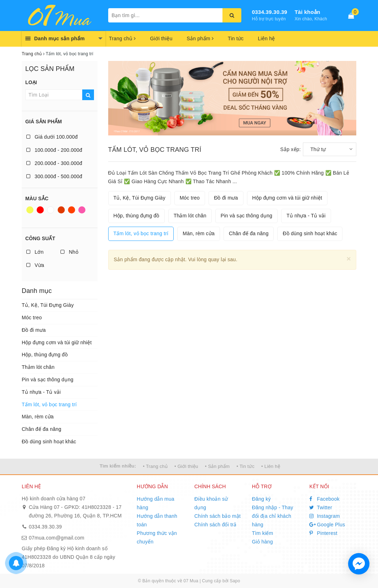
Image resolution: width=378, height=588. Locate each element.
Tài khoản (308, 12)
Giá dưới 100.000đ (52, 137)
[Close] (349, 259)
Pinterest (323, 533)
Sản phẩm (200, 38)
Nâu (61, 210)
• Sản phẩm (217, 466)
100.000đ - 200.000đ (54, 150)
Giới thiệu (161, 38)
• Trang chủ (155, 466)
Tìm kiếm (263, 533)
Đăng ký (261, 499)
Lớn (35, 252)
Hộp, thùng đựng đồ (45, 355)
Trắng (51, 210)
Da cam (72, 210)
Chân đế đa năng (41, 429)
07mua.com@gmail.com (57, 538)
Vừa (35, 265)
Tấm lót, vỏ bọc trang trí (49, 404)
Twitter (321, 507)
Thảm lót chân (38, 367)
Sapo (235, 581)
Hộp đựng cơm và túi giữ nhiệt (57, 342)
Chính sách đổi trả (216, 525)
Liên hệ (267, 38)
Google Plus (327, 525)
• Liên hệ (271, 466)
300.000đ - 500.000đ (54, 176)
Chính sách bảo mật (217, 516)
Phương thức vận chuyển (157, 537)
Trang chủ (122, 38)
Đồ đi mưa (34, 330)
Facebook (324, 499)
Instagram (325, 516)
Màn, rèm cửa (38, 417)
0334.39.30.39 (270, 12)
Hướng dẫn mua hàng (156, 503)
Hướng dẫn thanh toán (157, 520)
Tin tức (236, 38)
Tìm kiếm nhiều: (118, 466)
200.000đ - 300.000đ (54, 163)
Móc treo (32, 318)
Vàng (30, 210)
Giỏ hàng (262, 542)
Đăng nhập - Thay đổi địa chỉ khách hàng (273, 516)
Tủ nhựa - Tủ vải (41, 392)
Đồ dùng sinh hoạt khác (49, 442)
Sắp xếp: (290, 149)
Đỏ (40, 210)
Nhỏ (69, 252)
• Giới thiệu (186, 466)
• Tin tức (245, 466)
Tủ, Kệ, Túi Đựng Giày (48, 305)
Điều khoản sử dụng (211, 503)
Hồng (82, 210)
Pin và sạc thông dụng (48, 380)
